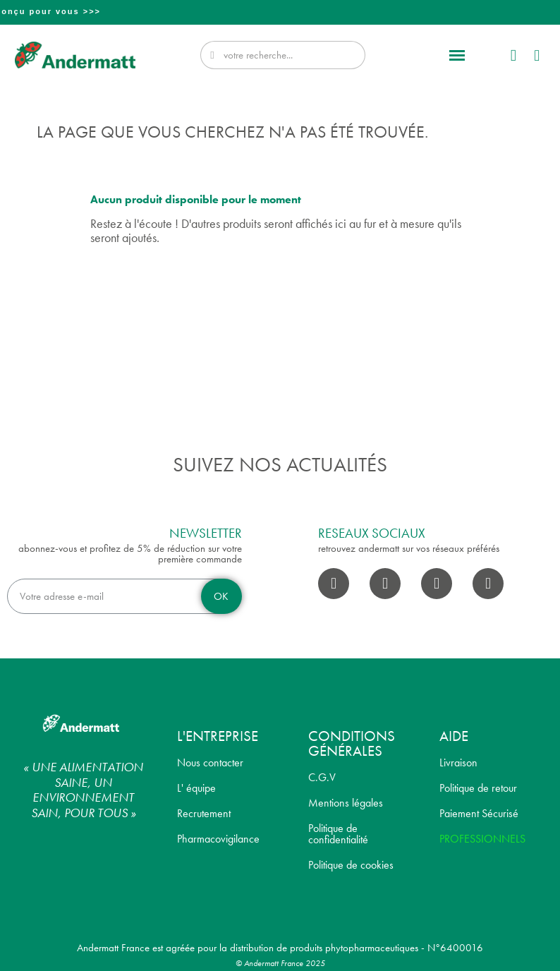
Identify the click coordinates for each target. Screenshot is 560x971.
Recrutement (204, 813)
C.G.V (322, 777)
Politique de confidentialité (338, 834)
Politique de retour (478, 788)
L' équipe (196, 788)
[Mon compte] (513, 55)
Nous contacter (210, 762)
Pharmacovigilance (218, 839)
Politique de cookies (351, 865)
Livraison (458, 762)
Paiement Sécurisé (479, 813)
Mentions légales (346, 803)
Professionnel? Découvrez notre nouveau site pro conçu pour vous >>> (281, 11)
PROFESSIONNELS (482, 839)
